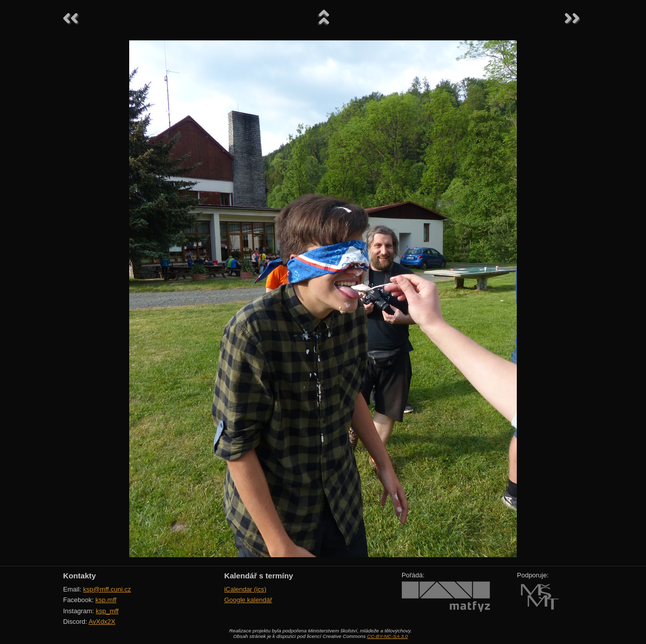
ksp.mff (106, 600)
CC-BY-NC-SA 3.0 (387, 636)
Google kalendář (248, 600)
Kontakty (79, 576)
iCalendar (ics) (245, 589)
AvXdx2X (102, 622)
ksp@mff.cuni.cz (107, 589)
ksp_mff (107, 611)
